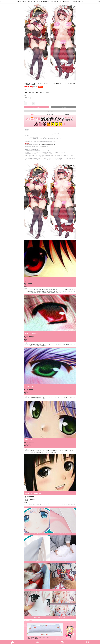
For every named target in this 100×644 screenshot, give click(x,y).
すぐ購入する (63, 107)
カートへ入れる (37, 107)
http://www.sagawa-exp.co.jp (42, 146)
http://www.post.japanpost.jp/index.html (47, 145)
